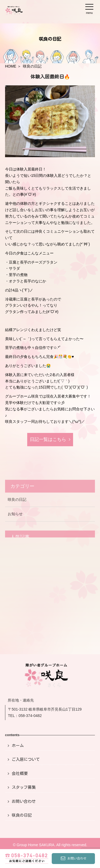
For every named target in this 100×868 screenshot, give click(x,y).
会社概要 (20, 773)
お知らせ (15, 521)
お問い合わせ (24, 801)
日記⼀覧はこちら (48, 439)
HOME (11, 66)
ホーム (18, 746)
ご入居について (26, 759)
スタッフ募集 (24, 787)
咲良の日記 (17, 507)
